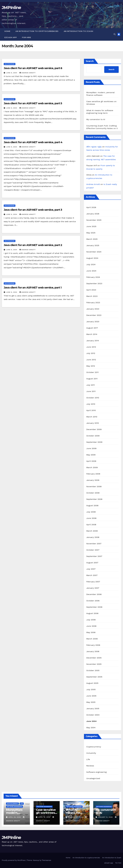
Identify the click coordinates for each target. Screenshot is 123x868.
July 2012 (91, 353)
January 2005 (93, 709)
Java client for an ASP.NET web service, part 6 (33, 68)
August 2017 (92, 328)
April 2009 (91, 461)
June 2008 (91, 518)
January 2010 (93, 423)
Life (88, 759)
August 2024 (92, 258)
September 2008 (94, 499)
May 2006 (91, 632)
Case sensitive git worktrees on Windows (46, 813)
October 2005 (93, 670)
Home (7, 31)
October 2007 (93, 550)
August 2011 (92, 379)
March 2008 (92, 531)
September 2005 (94, 677)
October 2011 (92, 372)
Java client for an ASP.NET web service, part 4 (33, 142)
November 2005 (94, 664)
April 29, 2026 (15, 817)
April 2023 (91, 290)
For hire (26, 37)
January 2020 (93, 322)
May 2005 (91, 702)
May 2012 (91, 366)
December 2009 (94, 429)
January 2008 (93, 537)
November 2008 (94, 486)
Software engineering (97, 772)
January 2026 (93, 214)
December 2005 (94, 658)
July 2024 (91, 264)
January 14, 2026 (106, 817)
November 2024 (94, 252)
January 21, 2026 (76, 817)
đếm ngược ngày (94, 147)
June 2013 (91, 347)
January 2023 (93, 309)
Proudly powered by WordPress (14, 860)
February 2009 (93, 474)
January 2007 (93, 588)
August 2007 (92, 563)
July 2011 (91, 385)
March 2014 (92, 334)
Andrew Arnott (28, 73)
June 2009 (91, 448)
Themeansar (46, 860)
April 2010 (91, 410)
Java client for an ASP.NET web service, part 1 (33, 288)
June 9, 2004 (12, 73)
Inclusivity (91, 753)
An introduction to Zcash (78, 31)
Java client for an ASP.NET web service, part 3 (33, 210)
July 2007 (91, 569)
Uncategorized (10, 64)
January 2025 (93, 245)
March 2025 (92, 239)
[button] (115, 34)
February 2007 (93, 582)
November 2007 (94, 544)
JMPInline (11, 8)
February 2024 (93, 277)
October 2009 (93, 436)
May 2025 (91, 233)
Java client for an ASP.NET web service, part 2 (33, 245)
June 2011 (91, 391)
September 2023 (94, 283)
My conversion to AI (96, 119)
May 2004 (91, 728)
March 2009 (92, 467)
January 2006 (93, 651)
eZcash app (11, 37)
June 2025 (91, 226)
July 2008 (91, 512)
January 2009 (93, 480)
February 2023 (93, 303)
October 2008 (93, 493)
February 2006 (93, 645)
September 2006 (94, 607)
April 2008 (91, 525)
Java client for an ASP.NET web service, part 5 (33, 103)
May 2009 (91, 455)
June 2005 (91, 696)
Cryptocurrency (94, 747)
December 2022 (94, 315)
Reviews (90, 766)
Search (90, 61)
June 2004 (91, 721)
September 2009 (94, 442)
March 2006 (92, 639)
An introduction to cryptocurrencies (37, 31)
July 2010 (91, 404)
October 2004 (93, 715)
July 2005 (91, 689)
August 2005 (92, 683)
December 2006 (94, 594)
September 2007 (94, 556)
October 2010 (93, 398)
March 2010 (92, 417)
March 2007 (92, 575)
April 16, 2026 (45, 817)
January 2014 (93, 341)
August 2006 (92, 613)
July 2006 (91, 620)
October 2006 (93, 601)
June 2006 (91, 626)
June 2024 (91, 271)
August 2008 (92, 506)
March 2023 (92, 296)
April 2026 (91, 207)
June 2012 (91, 360)
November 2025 (94, 220)
